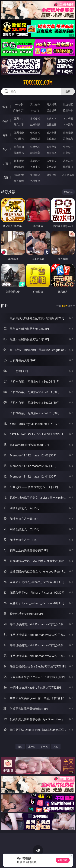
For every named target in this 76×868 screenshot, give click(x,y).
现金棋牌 (52, 110)
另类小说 (35, 167)
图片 (5, 149)
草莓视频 (52, 175)
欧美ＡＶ (52, 118)
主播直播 (52, 124)
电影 (5, 135)
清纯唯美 (35, 153)
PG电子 (19, 104)
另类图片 (68, 153)
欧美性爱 (68, 133)
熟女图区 (52, 153)
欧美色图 (52, 147)
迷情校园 (19, 167)
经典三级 (35, 139)
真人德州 (35, 104)
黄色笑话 (52, 167)
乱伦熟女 (52, 139)
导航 (5, 177)
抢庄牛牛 (68, 110)
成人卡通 (52, 133)
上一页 (32, 747)
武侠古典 (68, 161)
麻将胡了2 (19, 110)
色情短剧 (35, 181)
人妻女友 (52, 161)
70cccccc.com (38, 82)
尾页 (56, 747)
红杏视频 (19, 181)
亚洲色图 (35, 147)
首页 (20, 747)
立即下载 (63, 860)
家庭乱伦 (35, 161)
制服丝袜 (19, 139)
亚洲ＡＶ (19, 118)
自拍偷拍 (35, 118)
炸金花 (35, 110)
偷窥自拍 (19, 147)
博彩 (5, 107)
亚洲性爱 (19, 133)
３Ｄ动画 (68, 118)
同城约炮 (19, 175)
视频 (5, 121)
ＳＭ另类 (68, 124)
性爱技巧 (68, 167)
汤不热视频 (68, 175)
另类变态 (68, 139)
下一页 (44, 747)
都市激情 (19, 161)
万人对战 (52, 104)
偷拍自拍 (35, 133)
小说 (5, 163)
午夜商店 (35, 175)
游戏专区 (68, 104)
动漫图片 (68, 147)
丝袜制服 (35, 124)
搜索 (68, 91)
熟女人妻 (19, 124)
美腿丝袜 (19, 153)
